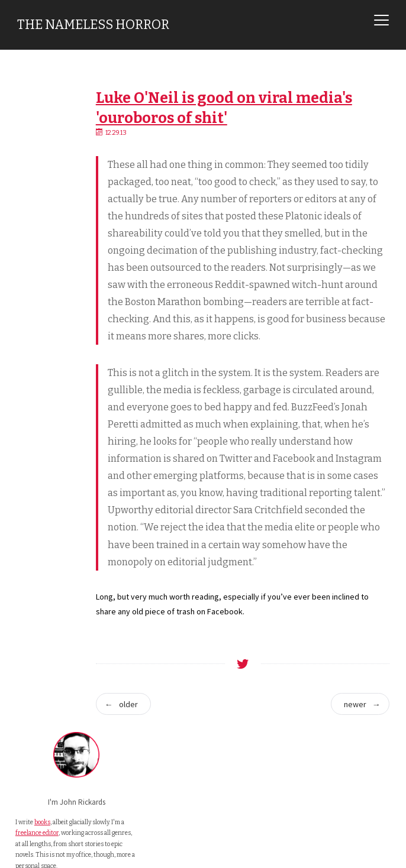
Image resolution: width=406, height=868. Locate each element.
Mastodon (45, 321)
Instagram (44, 350)
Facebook (45, 335)
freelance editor (37, 208)
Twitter (40, 306)
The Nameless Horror (93, 25)
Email (38, 292)
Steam (39, 364)
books (42, 185)
